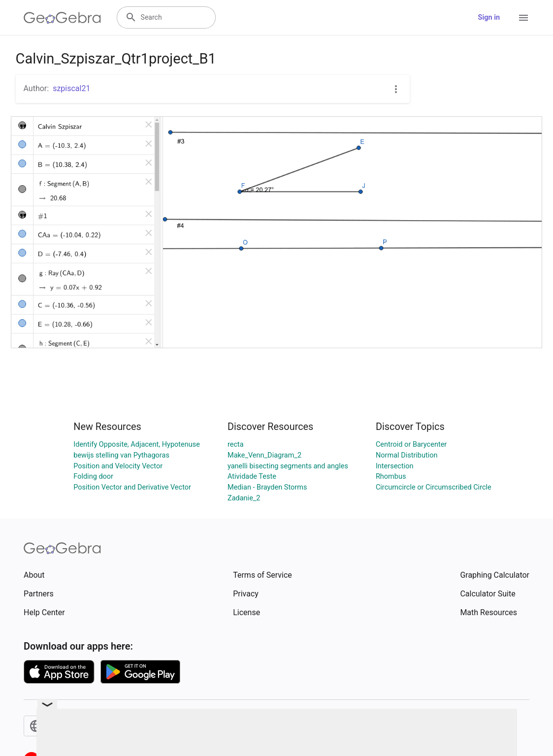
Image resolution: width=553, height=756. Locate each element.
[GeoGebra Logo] (62, 18)
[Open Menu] (523, 18)
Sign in (489, 17)
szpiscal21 (71, 88)
